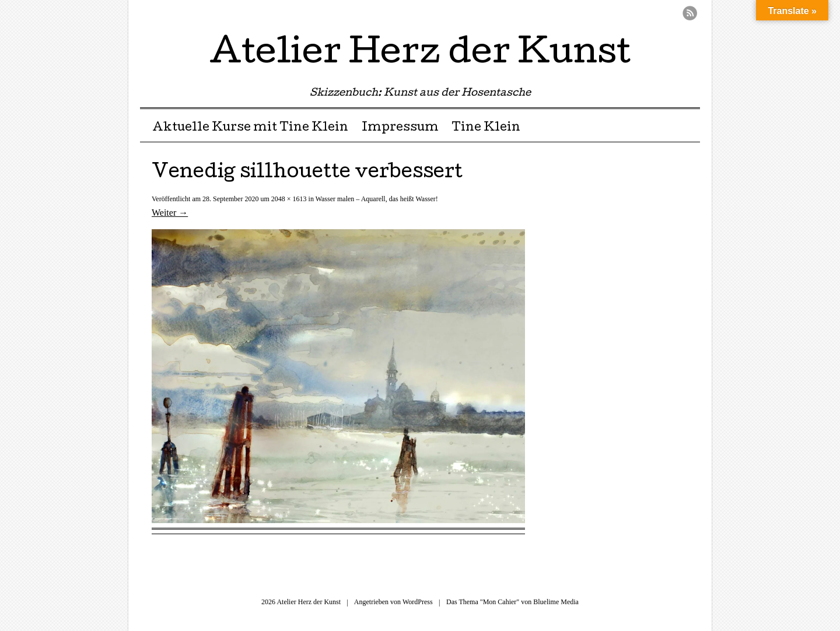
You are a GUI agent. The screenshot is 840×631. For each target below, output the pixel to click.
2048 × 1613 (289, 199)
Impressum (400, 128)
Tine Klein (486, 128)
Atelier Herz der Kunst (420, 55)
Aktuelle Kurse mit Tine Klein (250, 128)
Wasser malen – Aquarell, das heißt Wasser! (377, 199)
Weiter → (170, 213)
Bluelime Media (556, 602)
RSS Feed (690, 13)
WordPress (418, 602)
